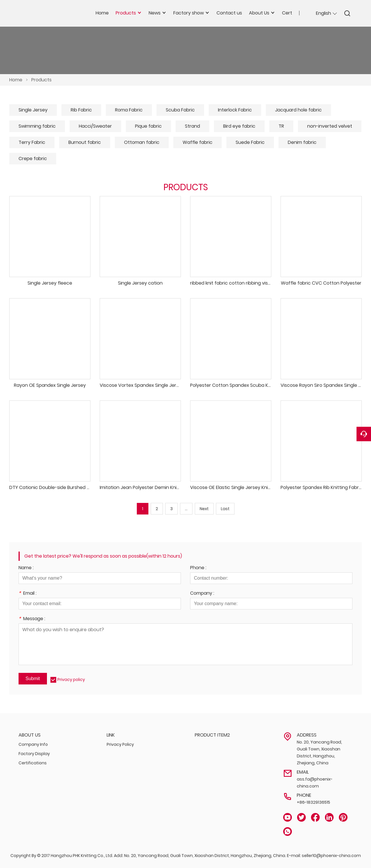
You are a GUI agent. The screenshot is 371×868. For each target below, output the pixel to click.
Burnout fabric (85, 142)
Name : (26, 568)
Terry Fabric (32, 142)
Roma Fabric (129, 110)
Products (41, 80)
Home (16, 80)
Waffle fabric (198, 142)
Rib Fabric (81, 110)
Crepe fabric (33, 159)
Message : (32, 619)
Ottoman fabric (142, 142)
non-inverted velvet (330, 126)
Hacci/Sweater (95, 126)
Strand (192, 126)
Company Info (33, 744)
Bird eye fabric (239, 126)
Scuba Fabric (180, 110)
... (186, 509)
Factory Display (34, 754)
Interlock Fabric (235, 110)
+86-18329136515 (313, 802)
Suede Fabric (250, 142)
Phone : (198, 568)
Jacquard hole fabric (298, 110)
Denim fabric (302, 142)
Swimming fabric (37, 126)
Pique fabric (148, 126)
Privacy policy (71, 680)
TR (281, 126)
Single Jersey (33, 110)
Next (204, 509)
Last (225, 509)
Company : (202, 594)
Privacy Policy (120, 744)
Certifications (33, 763)
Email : (28, 594)
